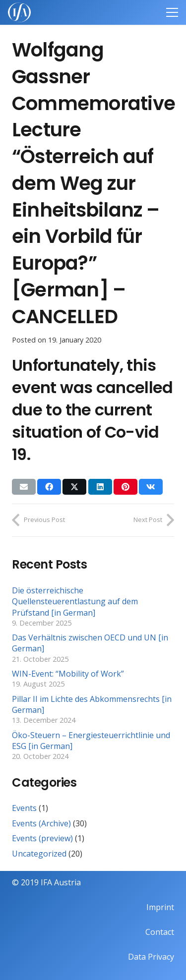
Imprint (160, 907)
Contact (160, 932)
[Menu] (172, 12)
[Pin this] (125, 487)
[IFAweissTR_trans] (19, 12)
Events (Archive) (41, 823)
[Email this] (24, 487)
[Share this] (49, 487)
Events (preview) (42, 838)
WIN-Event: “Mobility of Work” (68, 674)
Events (24, 808)
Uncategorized (39, 854)
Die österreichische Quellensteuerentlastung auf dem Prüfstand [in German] (75, 602)
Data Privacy (151, 957)
